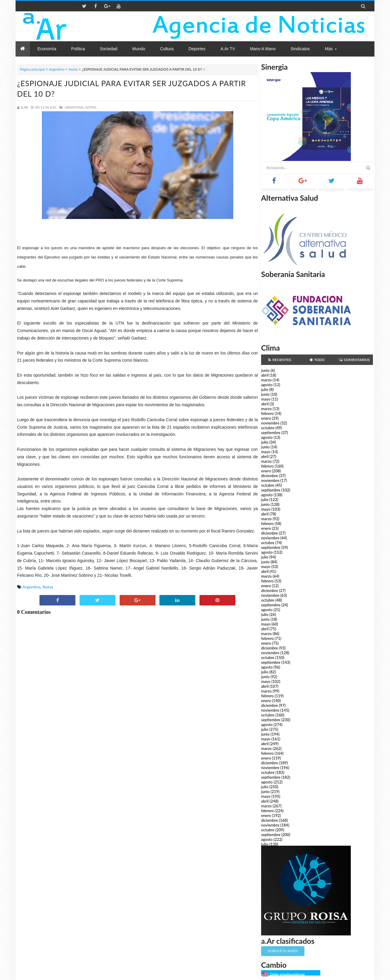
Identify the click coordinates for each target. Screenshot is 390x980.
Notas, (91, 107)
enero (266, 418)
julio (265, 389)
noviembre (270, 423)
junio (265, 370)
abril (265, 375)
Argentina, (75, 107)
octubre (268, 428)
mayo (266, 399)
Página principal (32, 69)
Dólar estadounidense (287, 974)
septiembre (271, 433)
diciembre (270, 476)
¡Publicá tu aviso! (283, 951)
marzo (266, 380)
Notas (73, 69)
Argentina (57, 69)
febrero (267, 413)
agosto (267, 385)
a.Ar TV (228, 49)
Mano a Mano (263, 49)
